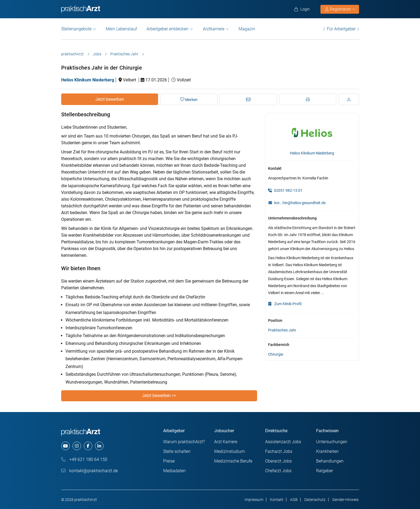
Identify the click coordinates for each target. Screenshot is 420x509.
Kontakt (277, 500)
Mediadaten (174, 471)
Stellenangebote (76, 29)
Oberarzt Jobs (278, 461)
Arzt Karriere (226, 442)
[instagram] (77, 446)
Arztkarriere (214, 29)
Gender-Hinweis (345, 500)
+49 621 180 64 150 (84, 459)
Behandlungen (330, 461)
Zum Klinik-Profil (285, 304)
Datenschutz (315, 500)
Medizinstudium (229, 451)
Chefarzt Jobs (278, 471)
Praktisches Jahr (124, 54)
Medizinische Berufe (233, 461)
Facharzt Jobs (279, 451)
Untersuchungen (332, 442)
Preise (169, 461)
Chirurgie (276, 354)
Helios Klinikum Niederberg (88, 80)
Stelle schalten (177, 451)
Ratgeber (325, 471)
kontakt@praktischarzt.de (90, 471)
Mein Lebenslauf (121, 29)
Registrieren (340, 9)
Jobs (97, 54)
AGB (294, 500)
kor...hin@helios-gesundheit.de (300, 203)
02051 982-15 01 (285, 190)
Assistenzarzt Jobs (283, 442)
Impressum (254, 500)
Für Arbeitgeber (341, 29)
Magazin (247, 29)
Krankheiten (327, 451)
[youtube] (65, 446)
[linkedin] (99, 446)
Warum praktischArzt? (184, 442)
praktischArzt (72, 54)
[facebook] (88, 446)
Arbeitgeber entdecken (167, 29)
